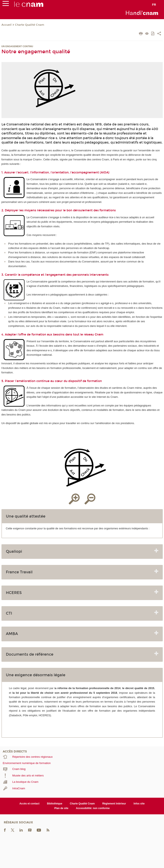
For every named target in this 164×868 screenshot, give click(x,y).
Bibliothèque (55, 804)
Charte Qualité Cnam (30, 25)
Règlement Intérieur (114, 804)
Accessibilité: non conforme (93, 808)
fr (154, 5)
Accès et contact (29, 804)
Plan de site (61, 808)
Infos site (139, 804)
